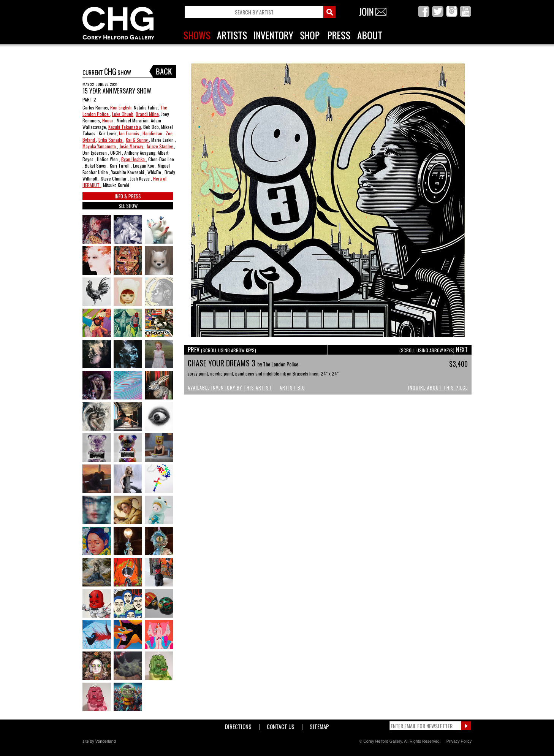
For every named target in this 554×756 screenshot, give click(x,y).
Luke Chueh (123, 114)
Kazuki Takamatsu (125, 127)
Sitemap (319, 725)
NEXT (434, 350)
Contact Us (281, 725)
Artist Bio (292, 388)
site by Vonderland (99, 741)
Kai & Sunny (137, 140)
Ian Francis (130, 133)
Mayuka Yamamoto (100, 146)
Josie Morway (132, 146)
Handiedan (153, 133)
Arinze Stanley (160, 146)
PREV (222, 350)
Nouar (108, 120)
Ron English (121, 107)
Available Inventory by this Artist (230, 388)
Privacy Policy (459, 741)
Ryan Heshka (134, 159)
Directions (238, 725)
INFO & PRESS (128, 196)
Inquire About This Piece (438, 388)
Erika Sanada (111, 140)
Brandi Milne (147, 114)
